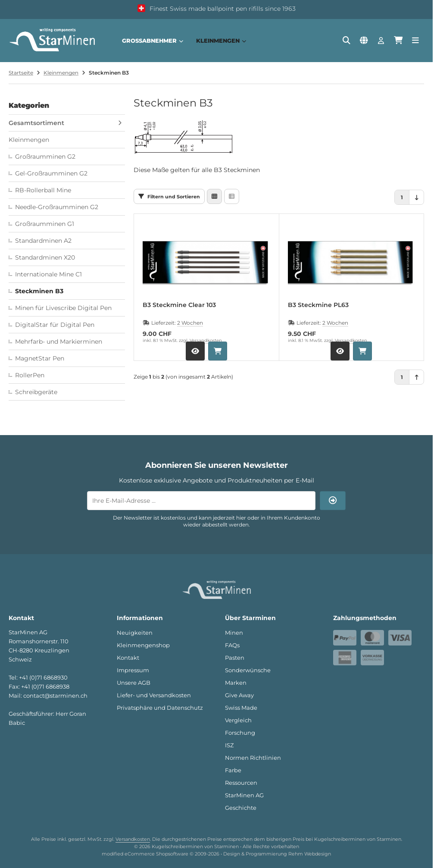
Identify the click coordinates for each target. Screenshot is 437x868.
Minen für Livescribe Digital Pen (63, 308)
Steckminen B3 (39, 291)
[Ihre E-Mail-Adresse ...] (201, 501)
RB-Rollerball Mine (43, 190)
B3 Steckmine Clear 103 (179, 305)
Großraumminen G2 (45, 157)
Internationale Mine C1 (48, 274)
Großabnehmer (153, 41)
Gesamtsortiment (36, 123)
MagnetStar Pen (40, 358)
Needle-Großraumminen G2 (57, 207)
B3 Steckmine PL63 (318, 305)
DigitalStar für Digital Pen (55, 325)
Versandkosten (206, 340)
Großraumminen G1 (45, 224)
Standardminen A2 (43, 241)
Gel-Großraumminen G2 (51, 173)
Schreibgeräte (36, 392)
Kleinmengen (221, 41)
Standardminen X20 (45, 257)
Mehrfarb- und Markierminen (59, 342)
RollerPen (30, 375)
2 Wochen (190, 323)
